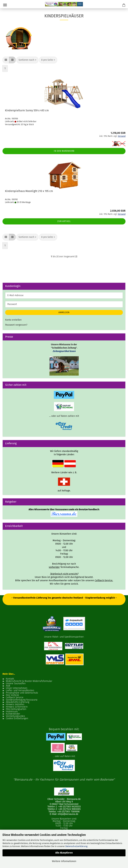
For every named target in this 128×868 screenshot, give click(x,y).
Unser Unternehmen (17, 688)
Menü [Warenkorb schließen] (5, 5)
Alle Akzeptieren (64, 853)
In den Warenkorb (64, 151)
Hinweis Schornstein (17, 707)
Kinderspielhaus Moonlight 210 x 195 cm (29, 191)
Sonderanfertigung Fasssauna (22, 700)
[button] (6, 60)
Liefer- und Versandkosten (20, 691)
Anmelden (64, 312)
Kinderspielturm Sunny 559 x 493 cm (27, 110)
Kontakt (10, 679)
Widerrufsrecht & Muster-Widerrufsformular (29, 681)
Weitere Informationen (64, 861)
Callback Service (15, 698)
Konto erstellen (13, 320)
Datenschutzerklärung (76, 846)
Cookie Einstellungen (17, 719)
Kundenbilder (13, 714)
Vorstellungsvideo (15, 716)
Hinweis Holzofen (15, 705)
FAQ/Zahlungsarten (16, 709)
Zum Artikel (64, 221)
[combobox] (27, 60)
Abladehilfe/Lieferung (18, 702)
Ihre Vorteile (12, 695)
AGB (8, 686)
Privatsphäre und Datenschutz (22, 693)
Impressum (12, 712)
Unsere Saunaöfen (16, 684)
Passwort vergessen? (16, 325)
